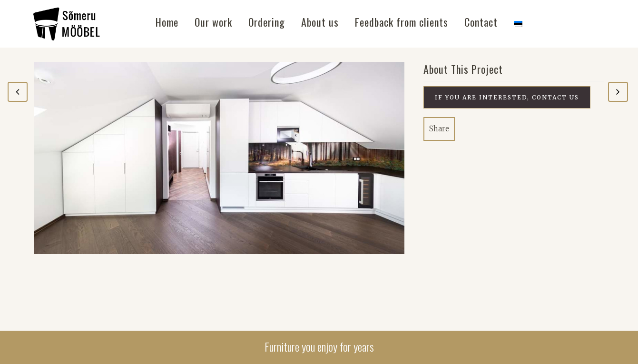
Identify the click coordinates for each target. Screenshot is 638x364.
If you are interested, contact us (507, 97)
